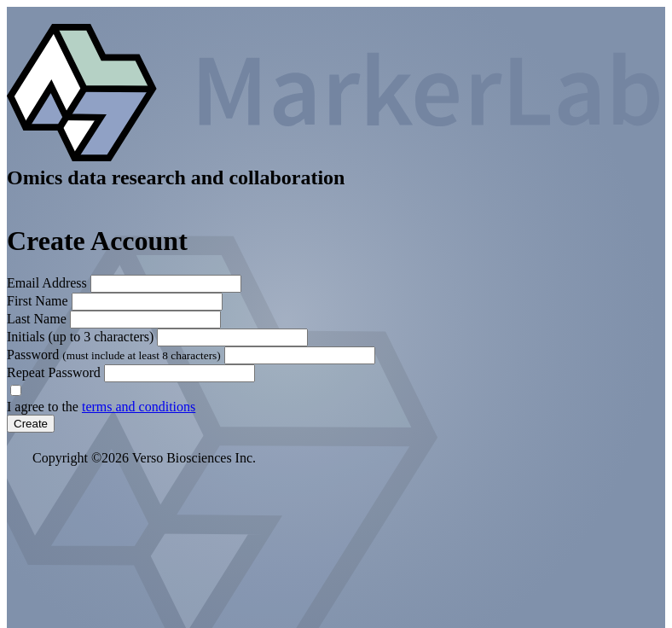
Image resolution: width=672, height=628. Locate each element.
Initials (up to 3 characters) (80, 337)
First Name (38, 301)
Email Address (47, 283)
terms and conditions (139, 407)
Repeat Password (54, 372)
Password (116, 355)
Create (31, 424)
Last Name (37, 319)
